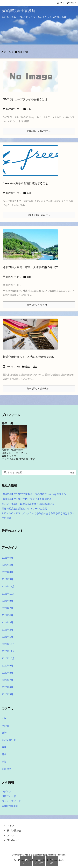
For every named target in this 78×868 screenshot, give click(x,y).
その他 (5, 726)
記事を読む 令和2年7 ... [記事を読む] (39, 305)
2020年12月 (8, 644)
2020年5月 (7, 694)
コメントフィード (11, 801)
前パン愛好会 (9, 740)
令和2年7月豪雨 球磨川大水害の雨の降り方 (30, 267)
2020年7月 (7, 680)
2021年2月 (7, 630)
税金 (35, 367)
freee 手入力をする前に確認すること (26, 183)
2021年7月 (7, 608)
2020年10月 (8, 658)
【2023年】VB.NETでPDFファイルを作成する (27, 499)
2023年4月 (7, 565)
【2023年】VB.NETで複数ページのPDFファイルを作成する (34, 494)
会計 (29, 193)
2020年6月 (7, 687)
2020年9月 (7, 666)
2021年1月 (7, 637)
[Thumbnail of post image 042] (32, 247)
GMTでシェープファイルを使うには (25, 99)
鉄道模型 (6, 769)
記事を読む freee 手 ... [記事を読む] (39, 215)
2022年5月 (7, 579)
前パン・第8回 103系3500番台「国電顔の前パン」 (30, 504)
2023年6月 (7, 558)
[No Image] (32, 79)
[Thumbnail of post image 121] (32, 336)
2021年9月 (7, 601)
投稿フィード (9, 796)
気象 (29, 277)
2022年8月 (7, 572)
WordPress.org (10, 806)
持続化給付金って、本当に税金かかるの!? (29, 357)
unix (29, 109)
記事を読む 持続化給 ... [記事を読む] (39, 389)
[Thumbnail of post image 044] (32, 163)
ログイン (6, 791)
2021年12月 (8, 586)
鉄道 (4, 761)
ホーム (7, 52)
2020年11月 (8, 651)
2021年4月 (7, 615)
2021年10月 (8, 594)
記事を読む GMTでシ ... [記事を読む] (39, 131)
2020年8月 (7, 673)
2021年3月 (7, 622)
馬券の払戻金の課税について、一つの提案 (24, 509)
